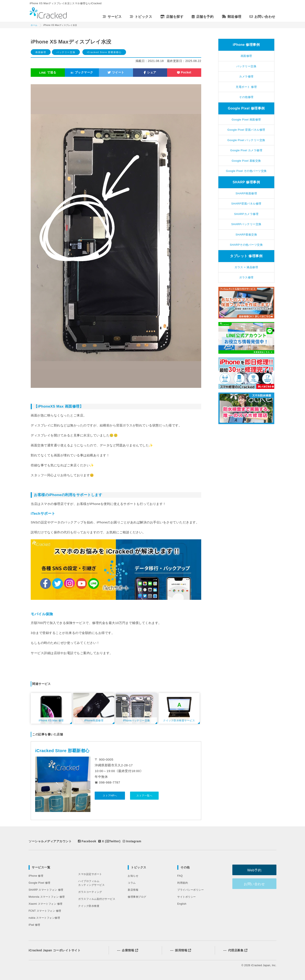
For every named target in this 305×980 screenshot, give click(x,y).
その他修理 (246, 97)
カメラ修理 (246, 76)
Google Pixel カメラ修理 (246, 150)
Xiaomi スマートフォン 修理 (46, 904)
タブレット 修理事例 (246, 256)
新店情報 (133, 890)
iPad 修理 (34, 925)
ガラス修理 (246, 277)
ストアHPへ (110, 796)
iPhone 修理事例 (246, 45)
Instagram (132, 841)
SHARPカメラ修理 (246, 214)
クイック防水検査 (89, 906)
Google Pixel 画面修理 (246, 120)
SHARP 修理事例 (246, 182)
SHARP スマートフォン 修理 (46, 890)
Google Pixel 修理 (40, 883)
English (182, 904)
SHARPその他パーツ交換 (246, 245)
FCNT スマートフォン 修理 (45, 911)
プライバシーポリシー (191, 890)
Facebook (87, 841)
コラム (132, 883)
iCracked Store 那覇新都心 (104, 52)
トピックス (139, 867)
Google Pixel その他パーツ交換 (246, 171)
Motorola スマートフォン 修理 (47, 897)
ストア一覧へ (144, 796)
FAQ (180, 876)
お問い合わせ (263, 17)
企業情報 (128, 950)
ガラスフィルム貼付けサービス (97, 899)
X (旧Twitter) (109, 841)
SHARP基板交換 (246, 235)
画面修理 (41, 52)
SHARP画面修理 (246, 193)
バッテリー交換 (66, 52)
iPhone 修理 (36, 876)
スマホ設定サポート (90, 874)
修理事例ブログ (137, 897)
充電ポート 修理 (246, 87)
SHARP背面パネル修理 (246, 204)
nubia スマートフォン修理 (44, 918)
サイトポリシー (187, 897)
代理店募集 (235, 950)
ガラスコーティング (90, 892)
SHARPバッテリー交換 (246, 224)
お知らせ (133, 876)
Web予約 (255, 870)
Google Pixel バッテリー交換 (246, 140)
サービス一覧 (41, 867)
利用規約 (183, 883)
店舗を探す (173, 17)
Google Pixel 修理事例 (246, 108)
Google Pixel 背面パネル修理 (246, 130)
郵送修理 (232, 17)
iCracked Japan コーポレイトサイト (55, 950)
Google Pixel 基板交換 (246, 161)
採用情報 (181, 950)
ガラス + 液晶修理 (246, 267)
